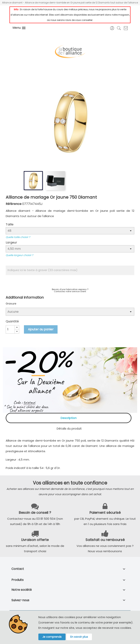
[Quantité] (10, 329)
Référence (14, 204)
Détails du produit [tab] (69, 429)
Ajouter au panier (41, 329)
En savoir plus (79, 637)
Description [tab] (69, 418)
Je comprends (52, 637)
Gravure (11, 304)
